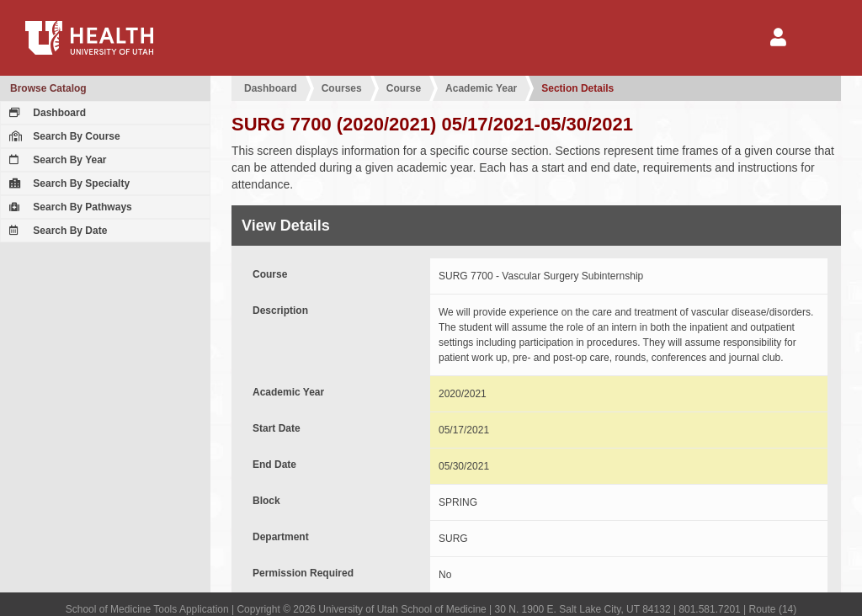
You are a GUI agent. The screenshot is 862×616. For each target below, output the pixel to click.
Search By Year (56, 160)
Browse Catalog (48, 88)
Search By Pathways (69, 207)
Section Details (577, 88)
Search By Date (56, 231)
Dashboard (45, 113)
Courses (342, 88)
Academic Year (481, 88)
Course (404, 88)
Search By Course (63, 136)
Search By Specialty (67, 183)
